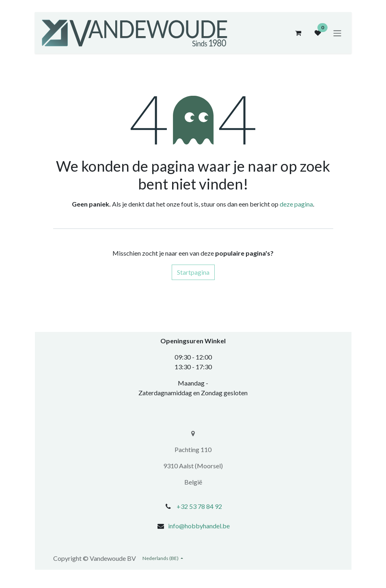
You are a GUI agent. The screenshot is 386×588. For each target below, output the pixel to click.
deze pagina (296, 204)
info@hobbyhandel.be (199, 526)
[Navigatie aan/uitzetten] (337, 33)
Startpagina (193, 272)
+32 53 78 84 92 (199, 506)
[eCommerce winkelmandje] (298, 33)
